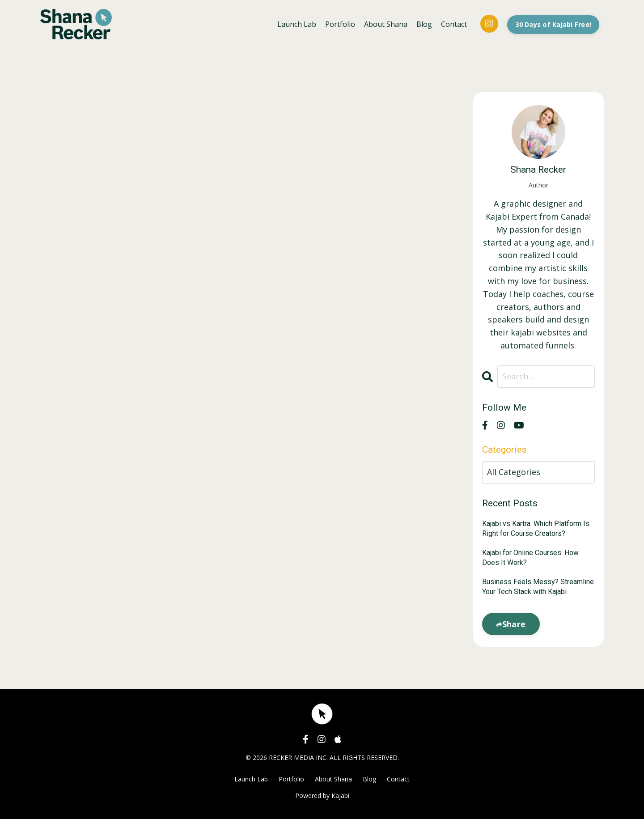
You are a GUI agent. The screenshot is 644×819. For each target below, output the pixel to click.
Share (514, 624)
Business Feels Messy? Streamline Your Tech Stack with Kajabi (538, 587)
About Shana (386, 24)
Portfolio (340, 24)
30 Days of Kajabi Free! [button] (553, 24)
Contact (454, 24)
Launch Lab (297, 24)
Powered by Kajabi (322, 796)
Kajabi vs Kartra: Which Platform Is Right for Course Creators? (536, 528)
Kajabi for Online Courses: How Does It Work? (530, 558)
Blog (424, 24)
